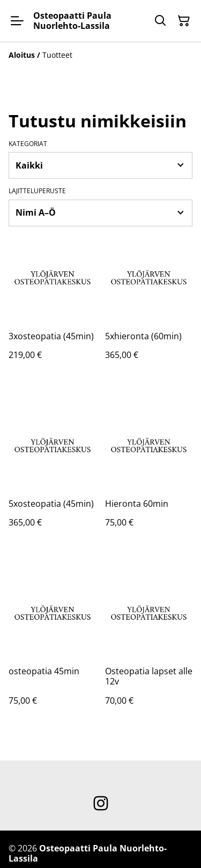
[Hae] (160, 21)
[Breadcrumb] (100, 55)
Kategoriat (28, 144)
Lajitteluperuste (37, 191)
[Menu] (17, 21)
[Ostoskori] (184, 21)
